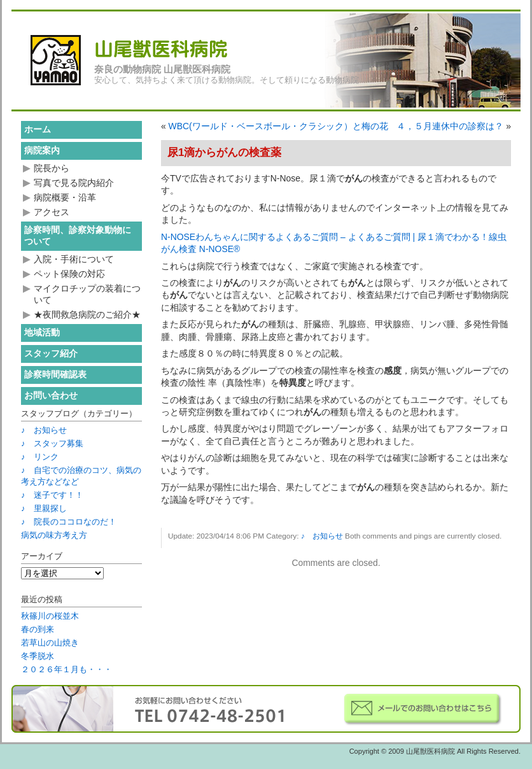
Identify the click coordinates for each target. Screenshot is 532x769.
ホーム (38, 129)
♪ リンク (40, 457)
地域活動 (42, 332)
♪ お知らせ (322, 536)
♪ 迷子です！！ (52, 495)
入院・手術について (74, 259)
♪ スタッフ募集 (52, 443)
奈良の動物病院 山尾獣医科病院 (162, 69)
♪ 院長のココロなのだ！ (69, 522)
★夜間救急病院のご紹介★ (87, 314)
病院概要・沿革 (65, 197)
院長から (52, 168)
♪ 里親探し (44, 508)
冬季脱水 (38, 656)
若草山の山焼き (50, 643)
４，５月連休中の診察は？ (450, 126)
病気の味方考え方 (54, 535)
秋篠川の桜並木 (50, 616)
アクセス (52, 212)
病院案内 (42, 150)
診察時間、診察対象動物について (78, 236)
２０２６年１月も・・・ (66, 669)
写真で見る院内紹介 (74, 183)
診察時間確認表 (55, 374)
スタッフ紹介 (51, 353)
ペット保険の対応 (69, 274)
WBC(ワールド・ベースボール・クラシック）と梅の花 (278, 126)
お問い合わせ (51, 395)
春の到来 (38, 629)
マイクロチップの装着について (87, 294)
